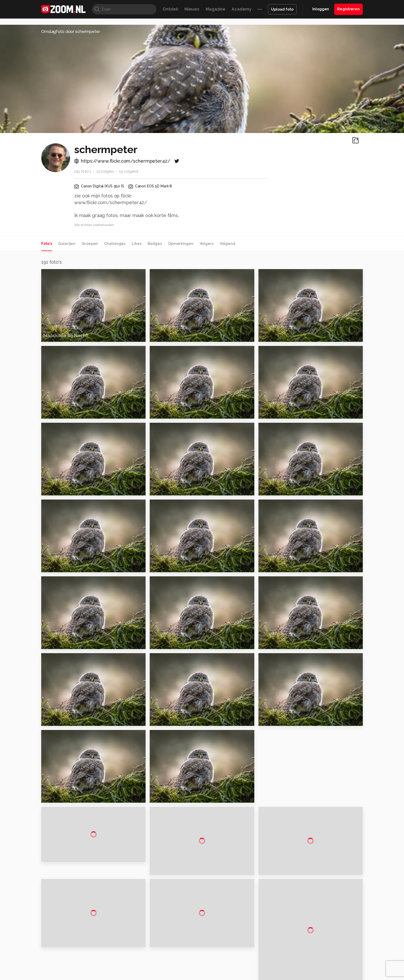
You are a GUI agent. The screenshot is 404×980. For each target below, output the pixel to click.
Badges (155, 244)
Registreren (348, 9)
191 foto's (83, 171)
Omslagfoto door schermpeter (71, 32)
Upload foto (282, 9)
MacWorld (219, 976)
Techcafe (200, 976)
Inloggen (321, 9)
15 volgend (129, 171)
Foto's (47, 244)
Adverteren (312, 914)
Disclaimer (311, 923)
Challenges (115, 244)
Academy (242, 9)
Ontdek (170, 9)
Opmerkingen (181, 244)
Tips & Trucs (157, 976)
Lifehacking (240, 976)
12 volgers (105, 171)
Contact (309, 960)
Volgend (228, 244)
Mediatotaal (180, 976)
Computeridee (90, 976)
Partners (310, 941)
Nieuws (192, 9)
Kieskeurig (67, 976)
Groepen (90, 244)
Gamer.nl (279, 976)
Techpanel (260, 976)
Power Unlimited (330, 976)
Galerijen (67, 244)
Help (307, 951)
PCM (109, 976)
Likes (136, 244)
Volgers (207, 244)
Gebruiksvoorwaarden (321, 932)
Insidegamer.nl (301, 976)
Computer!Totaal (129, 976)
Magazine (216, 9)
